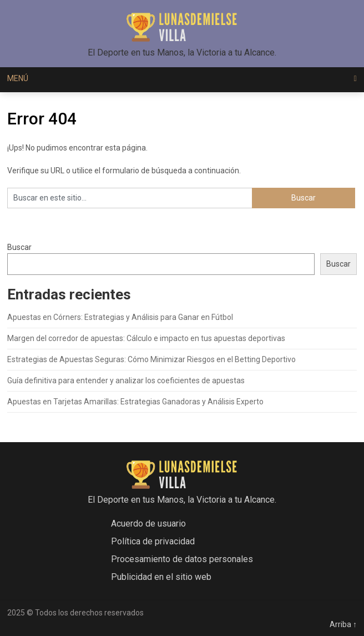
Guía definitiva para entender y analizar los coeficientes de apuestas (126, 380)
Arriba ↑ (343, 624)
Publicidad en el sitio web (161, 577)
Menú (18, 78)
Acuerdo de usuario (148, 524)
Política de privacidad (153, 541)
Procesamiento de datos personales (182, 559)
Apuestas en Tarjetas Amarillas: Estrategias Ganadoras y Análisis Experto (135, 402)
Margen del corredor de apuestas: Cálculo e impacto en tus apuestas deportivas (146, 338)
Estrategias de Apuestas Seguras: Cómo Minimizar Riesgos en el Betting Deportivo (151, 359)
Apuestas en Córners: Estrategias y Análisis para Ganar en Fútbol (120, 317)
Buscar (19, 247)
